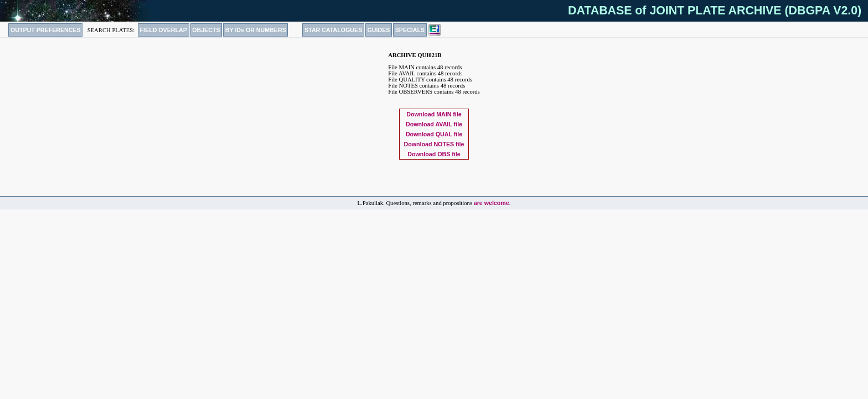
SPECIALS (410, 30)
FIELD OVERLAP (164, 30)
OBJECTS (206, 30)
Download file (434, 114)
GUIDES (379, 30)
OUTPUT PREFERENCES (46, 30)
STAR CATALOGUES (333, 30)
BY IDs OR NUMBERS (256, 30)
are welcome (492, 203)
